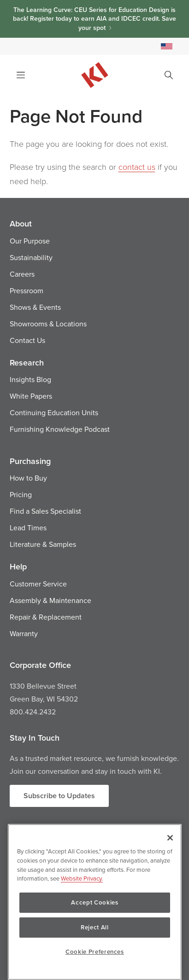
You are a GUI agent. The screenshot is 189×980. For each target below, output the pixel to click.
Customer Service (38, 584)
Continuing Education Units (54, 412)
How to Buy (28, 478)
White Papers (31, 396)
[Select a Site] (167, 46)
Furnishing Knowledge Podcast (60, 429)
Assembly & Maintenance (50, 600)
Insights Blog (30, 379)
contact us (137, 167)
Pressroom (27, 290)
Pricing (21, 494)
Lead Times (28, 528)
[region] (95, 902)
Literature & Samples (43, 544)
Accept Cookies (94, 902)
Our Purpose (30, 241)
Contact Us (27, 340)
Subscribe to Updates (59, 796)
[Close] (170, 838)
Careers (22, 274)
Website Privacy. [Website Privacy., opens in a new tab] (82, 878)
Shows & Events (35, 307)
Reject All (95, 927)
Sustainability (31, 257)
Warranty (24, 633)
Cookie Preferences (95, 952)
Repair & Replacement (46, 617)
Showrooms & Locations (48, 324)
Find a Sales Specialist (45, 511)
